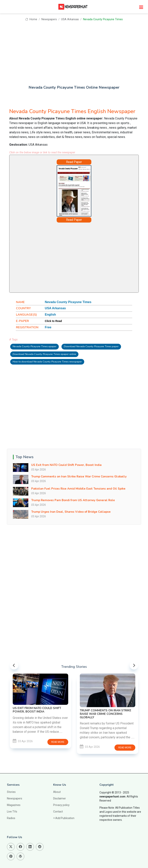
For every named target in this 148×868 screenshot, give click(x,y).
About (57, 792)
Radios (11, 818)
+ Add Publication (64, 818)
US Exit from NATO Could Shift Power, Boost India (66, 465)
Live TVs (12, 812)
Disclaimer (60, 798)
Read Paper (74, 162)
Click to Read (53, 321)
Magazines (14, 805)
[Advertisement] (74, 50)
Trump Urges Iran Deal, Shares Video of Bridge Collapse (71, 512)
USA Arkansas (70, 19)
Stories (11, 792)
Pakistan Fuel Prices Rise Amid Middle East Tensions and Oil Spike (78, 489)
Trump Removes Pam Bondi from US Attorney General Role (73, 500)
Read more (58, 742)
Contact (58, 812)
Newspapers (49, 19)
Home (31, 19)
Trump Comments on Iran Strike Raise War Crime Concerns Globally (79, 476)
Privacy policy (61, 805)
